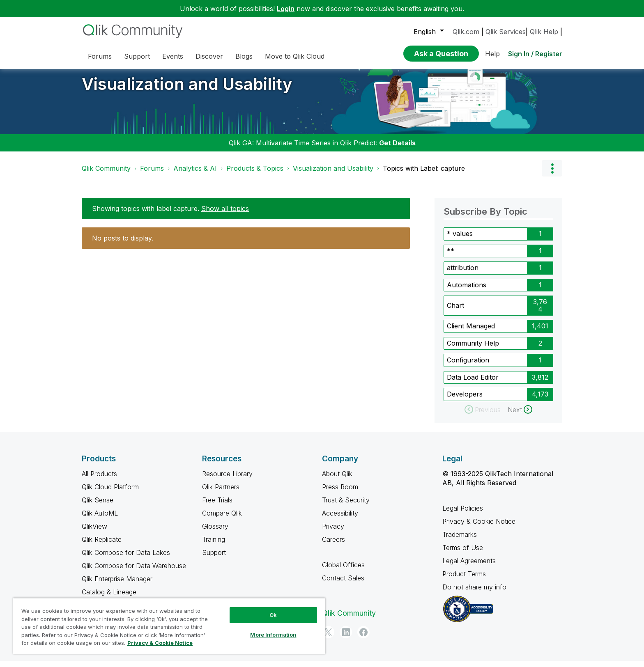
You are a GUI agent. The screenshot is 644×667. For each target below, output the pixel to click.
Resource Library (227, 480)
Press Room (340, 493)
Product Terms (464, 580)
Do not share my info (475, 593)
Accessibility (340, 519)
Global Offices (343, 571)
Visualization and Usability (187, 90)
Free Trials (217, 506)
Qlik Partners (221, 493)
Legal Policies (463, 514)
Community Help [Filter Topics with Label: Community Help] (473, 349)
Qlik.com (466, 32)
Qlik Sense (98, 506)
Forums (152, 174)
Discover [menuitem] (209, 56)
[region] (169, 626)
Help (492, 54)
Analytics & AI (195, 174)
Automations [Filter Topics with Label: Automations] (467, 291)
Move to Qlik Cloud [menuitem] (295, 56)
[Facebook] (363, 638)
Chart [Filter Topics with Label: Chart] (455, 312)
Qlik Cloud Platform (110, 493)
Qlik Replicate (102, 546)
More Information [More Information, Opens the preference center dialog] (273, 635)
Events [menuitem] (173, 56)
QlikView (94, 532)
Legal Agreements (469, 567)
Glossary (215, 532)
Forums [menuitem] (100, 56)
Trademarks (460, 541)
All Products (99, 480)
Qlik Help (544, 32)
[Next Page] (520, 416)
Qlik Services (506, 32)
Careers (333, 546)
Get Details (397, 149)
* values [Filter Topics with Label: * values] (460, 240)
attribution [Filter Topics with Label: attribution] (463, 274)
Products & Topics (255, 174)
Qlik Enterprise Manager (117, 585)
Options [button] (552, 174)
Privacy (333, 532)
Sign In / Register (535, 54)
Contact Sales (343, 584)
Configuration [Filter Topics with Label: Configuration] (468, 366)
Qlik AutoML (100, 519)
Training (214, 546)
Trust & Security (346, 506)
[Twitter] (328, 638)
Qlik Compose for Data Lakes (126, 559)
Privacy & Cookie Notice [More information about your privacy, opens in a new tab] (160, 643)
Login (286, 9)
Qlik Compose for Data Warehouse (134, 572)
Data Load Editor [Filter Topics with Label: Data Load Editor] (473, 383)
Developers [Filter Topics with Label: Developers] (465, 400)
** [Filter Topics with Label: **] (451, 257)
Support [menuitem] (137, 56)
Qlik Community (106, 174)
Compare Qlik (222, 519)
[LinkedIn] (346, 638)
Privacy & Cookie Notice (479, 527)
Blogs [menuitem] (244, 56)
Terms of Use (463, 554)
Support (214, 559)
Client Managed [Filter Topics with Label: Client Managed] (471, 332)
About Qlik (337, 480)
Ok (273, 615)
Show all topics (225, 215)
